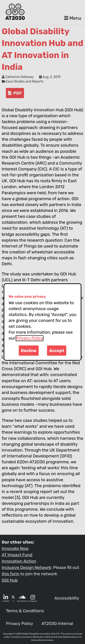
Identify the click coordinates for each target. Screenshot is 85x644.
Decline (29, 351)
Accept (57, 351)
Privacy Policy (30, 338)
